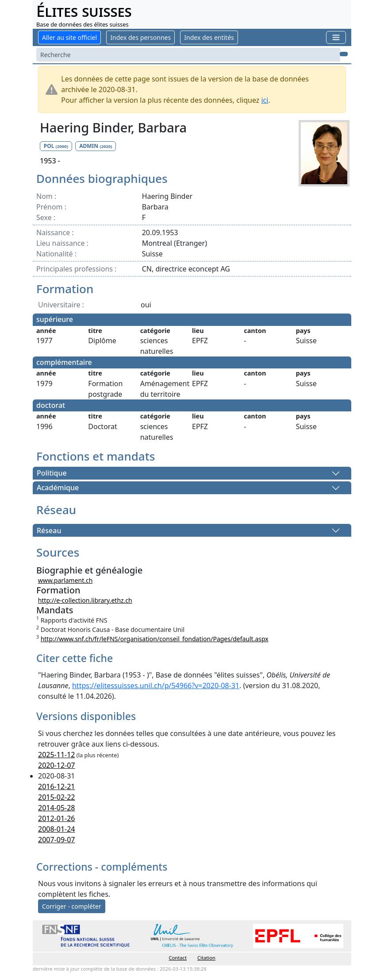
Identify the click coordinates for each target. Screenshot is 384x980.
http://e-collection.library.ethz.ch (85, 600)
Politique (52, 473)
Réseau (49, 531)
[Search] (188, 55)
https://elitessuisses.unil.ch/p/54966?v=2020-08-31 (156, 686)
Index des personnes (140, 37)
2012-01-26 (57, 818)
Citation (206, 958)
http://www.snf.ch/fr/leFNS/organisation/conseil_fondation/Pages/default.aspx (155, 639)
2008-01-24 (57, 829)
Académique (58, 488)
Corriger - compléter (72, 906)
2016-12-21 (57, 786)
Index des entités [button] (209, 37)
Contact (178, 958)
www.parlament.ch (65, 580)
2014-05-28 (57, 808)
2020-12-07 (57, 765)
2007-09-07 (57, 840)
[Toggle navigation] (336, 37)
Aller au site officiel (69, 37)
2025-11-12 (57, 755)
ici (265, 100)
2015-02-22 (57, 797)
